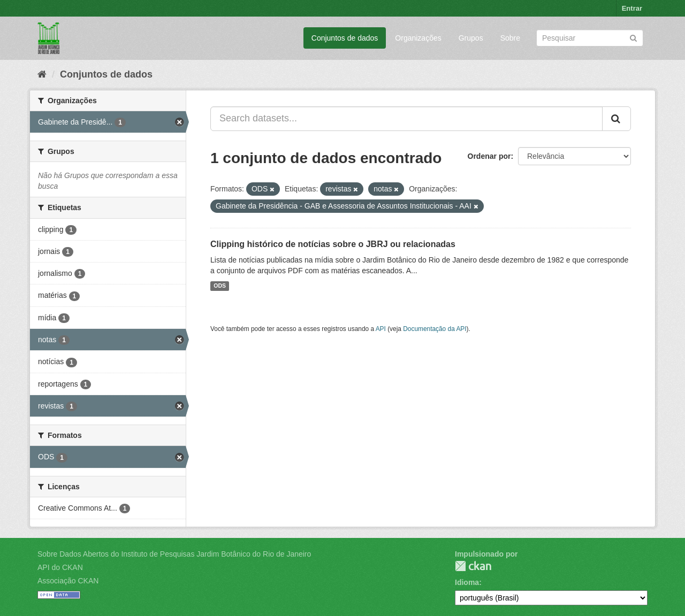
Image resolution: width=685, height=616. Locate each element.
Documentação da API (435, 329)
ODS (220, 286)
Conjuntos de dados (345, 38)
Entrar (632, 8)
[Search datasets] (590, 38)
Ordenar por (489, 156)
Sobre (510, 38)
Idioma (467, 582)
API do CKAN (60, 567)
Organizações (418, 38)
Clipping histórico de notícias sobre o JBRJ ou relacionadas (333, 244)
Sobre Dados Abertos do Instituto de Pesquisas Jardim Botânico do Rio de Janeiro (174, 554)
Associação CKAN (68, 581)
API (381, 329)
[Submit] (633, 37)
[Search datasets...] (406, 119)
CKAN (473, 566)
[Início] (42, 74)
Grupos (471, 38)
